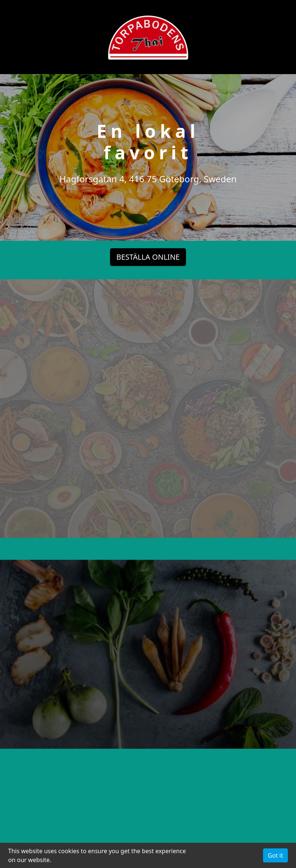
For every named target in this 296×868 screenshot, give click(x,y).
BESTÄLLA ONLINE (148, 257)
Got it (275, 855)
